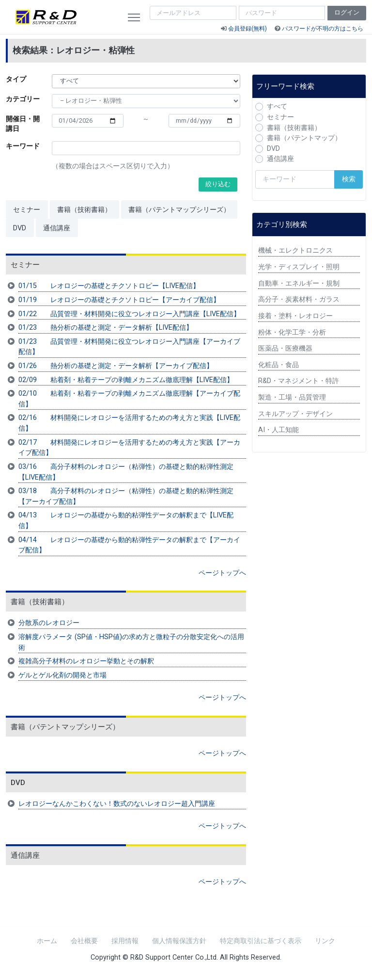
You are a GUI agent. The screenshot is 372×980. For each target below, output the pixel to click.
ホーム (47, 941)
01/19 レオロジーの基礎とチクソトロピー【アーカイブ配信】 (119, 300)
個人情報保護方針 (179, 941)
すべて (277, 106)
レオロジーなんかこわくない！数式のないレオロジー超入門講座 (117, 804)
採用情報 (125, 941)
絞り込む (218, 184)
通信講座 (57, 228)
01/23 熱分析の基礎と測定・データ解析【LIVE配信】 (106, 328)
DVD (20, 228)
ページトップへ (222, 573)
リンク (325, 941)
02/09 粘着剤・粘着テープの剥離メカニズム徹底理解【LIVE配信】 (126, 380)
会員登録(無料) (248, 29)
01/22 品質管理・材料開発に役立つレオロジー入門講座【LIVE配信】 (129, 314)
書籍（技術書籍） (84, 210)
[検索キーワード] (295, 179)
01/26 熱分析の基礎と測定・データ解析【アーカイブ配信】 (116, 366)
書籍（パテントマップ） (304, 138)
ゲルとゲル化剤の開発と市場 (62, 675)
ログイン (347, 12)
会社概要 (84, 941)
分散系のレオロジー (49, 623)
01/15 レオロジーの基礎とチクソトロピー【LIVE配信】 (109, 286)
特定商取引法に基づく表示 (261, 941)
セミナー (27, 210)
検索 (349, 179)
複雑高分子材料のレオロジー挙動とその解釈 (86, 661)
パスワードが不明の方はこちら (323, 29)
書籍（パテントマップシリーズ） (179, 210)
